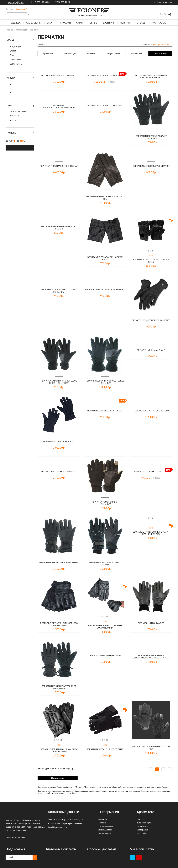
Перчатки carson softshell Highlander (105, 564)
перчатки (107, 787)
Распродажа (159, 23)
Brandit (13, 51)
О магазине (103, 819)
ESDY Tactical (16, 64)
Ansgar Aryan (15, 46)
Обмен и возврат (105, 830)
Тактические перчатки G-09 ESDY (59, 473)
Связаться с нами (164, 2)
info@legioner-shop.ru (58, 827)
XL (11, 93)
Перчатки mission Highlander (105, 656)
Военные (91, 53)
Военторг (109, 23)
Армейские (48, 53)
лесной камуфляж (18, 111)
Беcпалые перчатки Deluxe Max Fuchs (105, 258)
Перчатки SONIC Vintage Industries (151, 322)
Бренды (141, 23)
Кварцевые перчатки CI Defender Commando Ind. (105, 627)
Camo (12, 55)
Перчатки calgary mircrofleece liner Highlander (59, 382)
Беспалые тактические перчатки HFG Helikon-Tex (151, 533)
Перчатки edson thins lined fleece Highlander (105, 382)
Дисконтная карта (144, 823)
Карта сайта (142, 833)
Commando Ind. (16, 60)
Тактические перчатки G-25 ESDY (59, 77)
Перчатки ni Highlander (151, 623)
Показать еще (160, 53)
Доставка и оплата (106, 826)
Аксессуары (34, 23)
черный (13, 120)
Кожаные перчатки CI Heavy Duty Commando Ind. (59, 751)
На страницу (55, 769)
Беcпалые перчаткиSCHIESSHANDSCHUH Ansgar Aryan (59, 107)
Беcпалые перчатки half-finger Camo (151, 261)
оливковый (14, 116)
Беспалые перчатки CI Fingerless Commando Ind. (59, 624)
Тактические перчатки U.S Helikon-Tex (151, 748)
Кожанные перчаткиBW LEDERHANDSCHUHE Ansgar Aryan (151, 657)
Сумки (80, 23)
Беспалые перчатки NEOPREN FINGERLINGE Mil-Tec (151, 77)
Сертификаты (142, 830)
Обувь (93, 23)
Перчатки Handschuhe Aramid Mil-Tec (105, 198)
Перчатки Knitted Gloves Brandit (151, 167)
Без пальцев (70, 53)
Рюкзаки (65, 23)
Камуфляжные (113, 53)
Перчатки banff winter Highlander (59, 564)
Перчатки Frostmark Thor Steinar (59, 167)
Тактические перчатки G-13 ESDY (151, 412)
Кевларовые (137, 53)
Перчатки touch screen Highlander (105, 503)
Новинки (126, 23)
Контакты (102, 823)
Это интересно (143, 826)
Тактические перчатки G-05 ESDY (151, 473)
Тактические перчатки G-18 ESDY (105, 107)
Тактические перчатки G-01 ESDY (105, 77)
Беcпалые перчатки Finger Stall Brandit (59, 228)
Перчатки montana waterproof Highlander (59, 687)
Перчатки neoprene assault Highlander (151, 137)
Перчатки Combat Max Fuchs (59, 441)
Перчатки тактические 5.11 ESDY (105, 412)
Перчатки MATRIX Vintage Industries (105, 291)
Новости (140, 819)
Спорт (51, 23)
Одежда (16, 23)
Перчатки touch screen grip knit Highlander (59, 291)
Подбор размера (105, 833)
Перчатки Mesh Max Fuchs (151, 350)
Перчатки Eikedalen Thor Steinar (105, 751)
